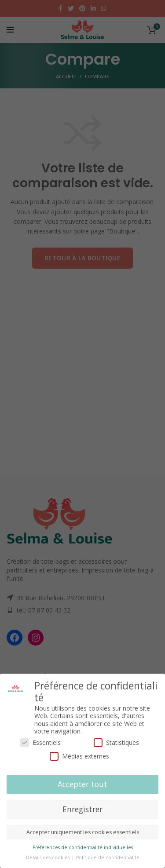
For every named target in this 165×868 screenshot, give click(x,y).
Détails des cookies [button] (48, 857)
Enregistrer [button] (82, 809)
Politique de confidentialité (108, 857)
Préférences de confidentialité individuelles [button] (83, 847)
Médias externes (79, 756)
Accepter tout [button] (82, 784)
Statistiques (116, 742)
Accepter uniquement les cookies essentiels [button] (83, 832)
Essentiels (40, 742)
